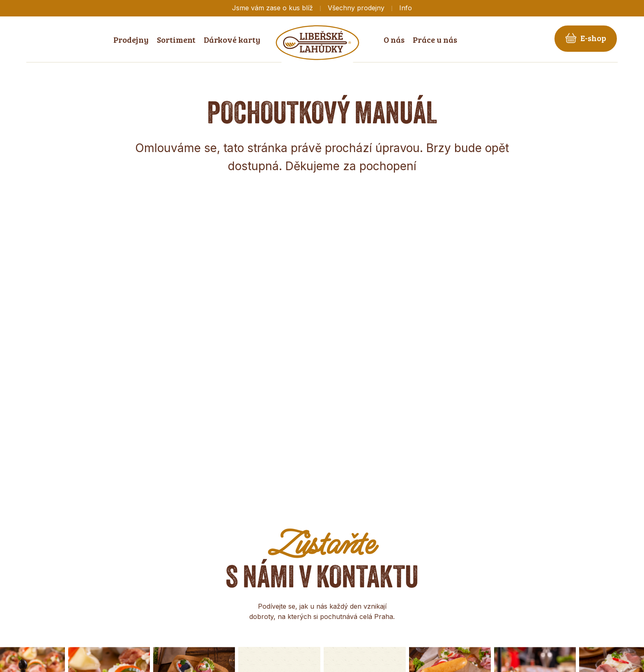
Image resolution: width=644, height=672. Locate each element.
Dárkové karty (232, 39)
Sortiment (176, 39)
